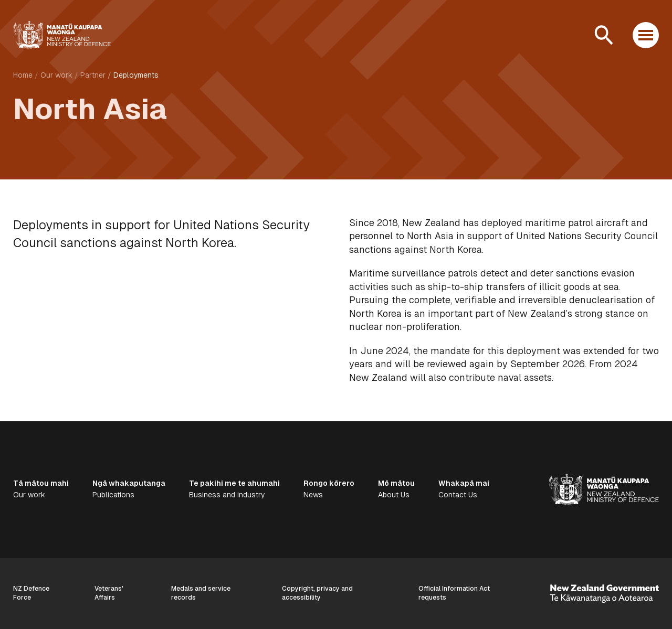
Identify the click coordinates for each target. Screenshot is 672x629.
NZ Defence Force (31, 593)
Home (23, 75)
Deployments (136, 75)
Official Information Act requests (454, 593)
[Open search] (604, 35)
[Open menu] (646, 35)
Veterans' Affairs (109, 593)
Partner (93, 75)
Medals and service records (201, 593)
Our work (56, 75)
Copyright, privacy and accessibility (317, 593)
